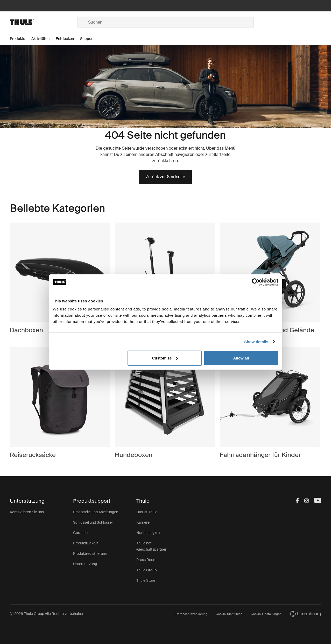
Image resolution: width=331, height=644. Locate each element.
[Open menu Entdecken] (68, 39)
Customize (165, 358)
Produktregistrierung (90, 553)
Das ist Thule (147, 512)
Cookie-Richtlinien (229, 614)
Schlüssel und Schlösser (93, 522)
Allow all (241, 358)
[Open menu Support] (90, 39)
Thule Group (146, 570)
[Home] (44, 22)
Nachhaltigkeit (148, 533)
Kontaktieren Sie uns (27, 512)
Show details (256, 341)
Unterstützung (85, 564)
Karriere (143, 522)
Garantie (80, 533)
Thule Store (146, 580)
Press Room (146, 560)
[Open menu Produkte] (21, 39)
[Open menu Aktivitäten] (44, 39)
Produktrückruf (85, 543)
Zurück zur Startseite (165, 177)
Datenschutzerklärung (191, 614)
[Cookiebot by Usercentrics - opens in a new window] (256, 282)
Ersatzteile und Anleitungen (96, 512)
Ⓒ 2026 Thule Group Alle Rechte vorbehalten (47, 614)
